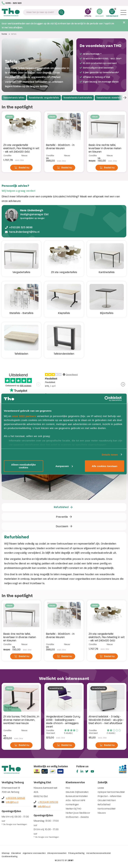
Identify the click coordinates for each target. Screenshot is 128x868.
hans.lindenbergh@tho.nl (24, 232)
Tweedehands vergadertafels (44, 98)
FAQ (68, 788)
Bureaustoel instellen (77, 796)
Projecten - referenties (109, 796)
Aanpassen (64, 466)
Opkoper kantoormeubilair (111, 792)
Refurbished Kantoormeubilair (107, 807)
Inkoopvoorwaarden (57, 853)
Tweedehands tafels (14, 98)
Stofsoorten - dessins (77, 817)
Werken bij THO (73, 809)
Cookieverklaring (9, 856)
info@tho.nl (10, 802)
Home (4, 34)
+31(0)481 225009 (46, 802)
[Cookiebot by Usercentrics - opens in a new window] (110, 399)
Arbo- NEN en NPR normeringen (75, 802)
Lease (101, 788)
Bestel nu (22, 168)
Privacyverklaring (76, 853)
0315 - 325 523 (12, 3)
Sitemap (6, 853)
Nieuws (102, 813)
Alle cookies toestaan (104, 466)
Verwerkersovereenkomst (98, 853)
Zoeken (61, 12)
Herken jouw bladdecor (78, 813)
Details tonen (110, 454)
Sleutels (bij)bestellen (77, 792)
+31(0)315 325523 (13, 798)
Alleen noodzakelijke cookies (23, 466)
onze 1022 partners (24, 416)
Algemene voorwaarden (34, 853)
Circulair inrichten (107, 800)
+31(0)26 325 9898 (21, 227)
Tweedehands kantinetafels (78, 98)
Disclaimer (16, 853)
